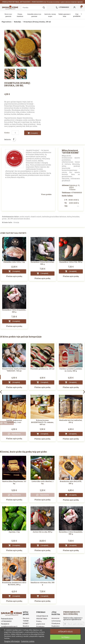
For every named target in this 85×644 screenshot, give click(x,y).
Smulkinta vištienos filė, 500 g (42, 584)
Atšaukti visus (65, 632)
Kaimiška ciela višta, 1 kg (14, 262)
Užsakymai (56, 623)
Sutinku (65, 637)
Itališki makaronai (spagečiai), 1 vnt (14, 421)
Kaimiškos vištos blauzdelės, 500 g (14, 311)
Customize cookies (28, 641)
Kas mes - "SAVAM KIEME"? (26, 621)
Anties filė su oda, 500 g (42, 532)
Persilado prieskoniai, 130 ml (42, 369)
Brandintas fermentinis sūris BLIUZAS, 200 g (14, 584)
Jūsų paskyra (56, 613)
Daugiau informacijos (12, 641)
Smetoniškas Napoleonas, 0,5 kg (14, 482)
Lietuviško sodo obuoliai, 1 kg (42, 482)
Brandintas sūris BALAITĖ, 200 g (71, 482)
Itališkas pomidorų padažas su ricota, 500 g (71, 370)
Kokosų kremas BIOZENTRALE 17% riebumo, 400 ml (42, 422)
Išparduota (14, 434)
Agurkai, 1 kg (14, 532)
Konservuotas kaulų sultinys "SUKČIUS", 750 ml (14, 370)
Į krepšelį (33, 133)
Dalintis (14, 139)
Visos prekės (46, 194)
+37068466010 (6, 621)
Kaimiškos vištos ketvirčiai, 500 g (42, 263)
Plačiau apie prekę (14, 276)
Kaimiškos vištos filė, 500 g (71, 262)
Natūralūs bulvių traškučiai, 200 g (71, 421)
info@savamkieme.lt (9, 626)
